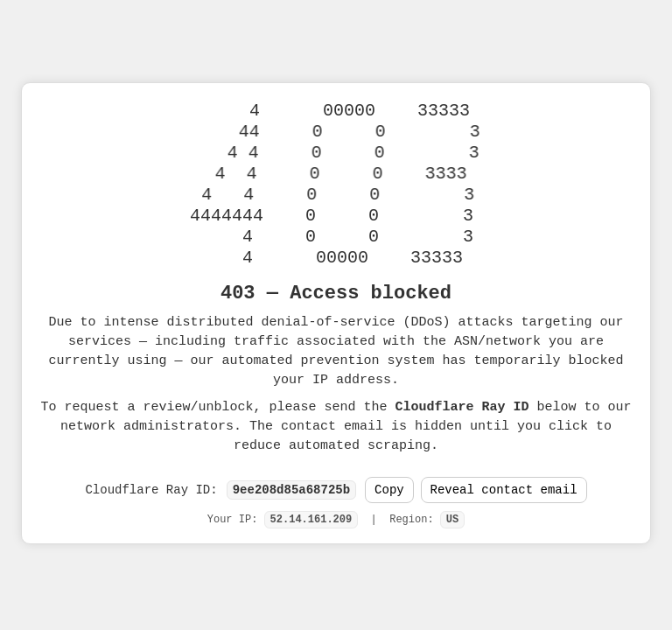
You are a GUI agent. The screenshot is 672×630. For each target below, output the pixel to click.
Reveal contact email (504, 490)
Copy (389, 490)
